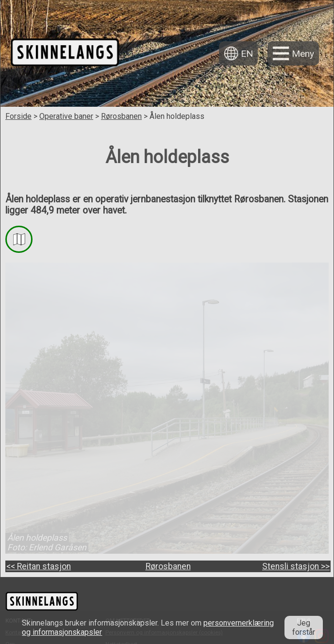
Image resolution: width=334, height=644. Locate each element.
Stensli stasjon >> (296, 566)
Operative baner (66, 116)
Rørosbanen (121, 116)
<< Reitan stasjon (39, 566)
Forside (18, 116)
